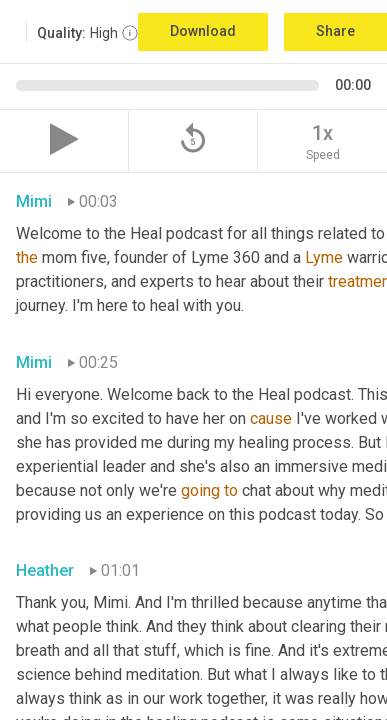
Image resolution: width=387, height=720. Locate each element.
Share (335, 31)
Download (203, 31)
